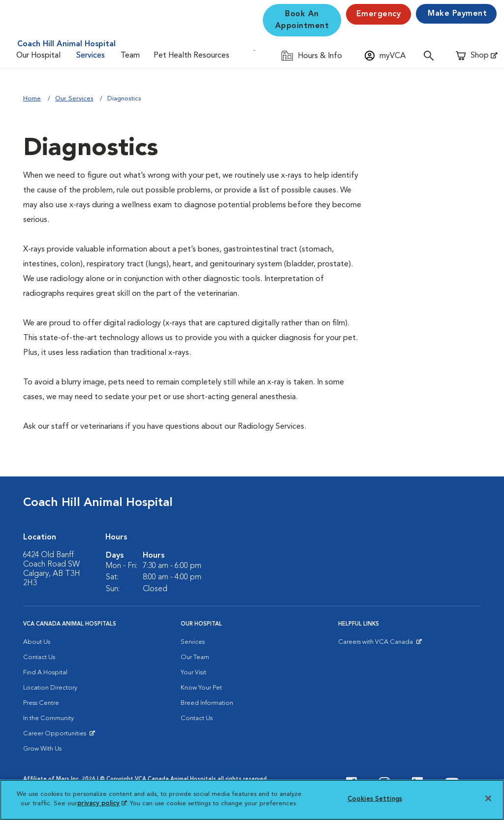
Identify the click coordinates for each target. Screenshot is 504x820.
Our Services (74, 99)
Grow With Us (42, 749)
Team (130, 56)
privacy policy (102, 804)
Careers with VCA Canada (376, 644)
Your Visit (193, 673)
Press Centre (41, 703)
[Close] (488, 798)
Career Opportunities (56, 736)
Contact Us (39, 657)
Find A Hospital (45, 673)
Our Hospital (38, 56)
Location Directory (50, 688)
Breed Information (207, 703)
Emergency (379, 14)
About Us (37, 642)
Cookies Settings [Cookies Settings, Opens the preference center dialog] (375, 799)
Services (91, 56)
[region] (252, 800)
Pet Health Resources (191, 56)
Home (32, 99)
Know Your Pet (201, 688)
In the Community (48, 718)
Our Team (195, 657)
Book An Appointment (302, 20)
